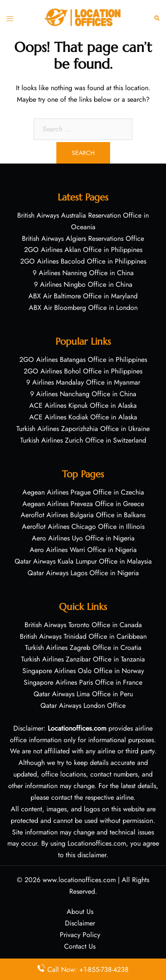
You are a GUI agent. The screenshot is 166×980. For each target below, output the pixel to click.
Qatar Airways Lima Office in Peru (83, 694)
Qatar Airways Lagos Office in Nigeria (83, 573)
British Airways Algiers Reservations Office (83, 238)
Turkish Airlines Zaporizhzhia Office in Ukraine (83, 429)
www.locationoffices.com (79, 880)
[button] (157, 17)
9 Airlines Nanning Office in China (83, 273)
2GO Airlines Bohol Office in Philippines (83, 371)
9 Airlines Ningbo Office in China (83, 284)
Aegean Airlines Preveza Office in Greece (83, 504)
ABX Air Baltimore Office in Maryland (83, 296)
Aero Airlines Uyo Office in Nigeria (83, 538)
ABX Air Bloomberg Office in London (83, 308)
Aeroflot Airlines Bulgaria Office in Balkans (83, 515)
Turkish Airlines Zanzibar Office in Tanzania (83, 659)
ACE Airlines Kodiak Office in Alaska (83, 417)
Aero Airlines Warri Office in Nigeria (83, 550)
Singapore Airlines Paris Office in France (83, 682)
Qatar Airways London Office (83, 705)
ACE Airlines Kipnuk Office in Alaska (83, 405)
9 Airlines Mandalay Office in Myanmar (83, 382)
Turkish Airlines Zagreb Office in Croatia (83, 648)
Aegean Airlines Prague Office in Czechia (83, 492)
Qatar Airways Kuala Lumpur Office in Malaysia (83, 561)
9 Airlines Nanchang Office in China (83, 394)
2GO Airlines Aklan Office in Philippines (83, 250)
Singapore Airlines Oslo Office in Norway (83, 671)
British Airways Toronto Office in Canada (83, 625)
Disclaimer (80, 923)
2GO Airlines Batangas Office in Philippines (83, 360)
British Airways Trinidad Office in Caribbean (83, 636)
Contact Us (80, 946)
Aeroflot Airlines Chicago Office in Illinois (83, 526)
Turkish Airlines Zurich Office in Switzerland (83, 440)
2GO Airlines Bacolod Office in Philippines (83, 261)
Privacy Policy (80, 935)
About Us (80, 912)
